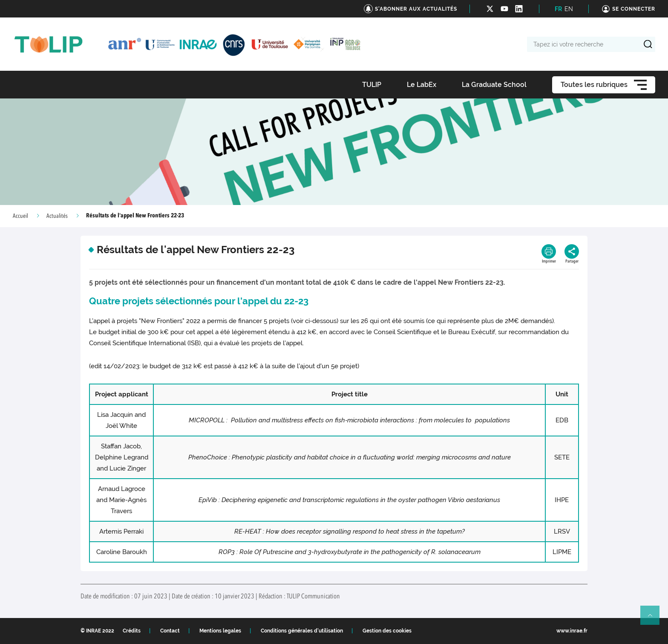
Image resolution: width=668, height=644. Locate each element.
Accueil (20, 216)
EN (569, 9)
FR (558, 9)
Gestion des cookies (387, 631)
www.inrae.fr (572, 631)
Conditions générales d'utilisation (302, 631)
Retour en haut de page (654, 619)
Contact (170, 631)
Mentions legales (220, 631)
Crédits (132, 631)
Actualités (57, 216)
